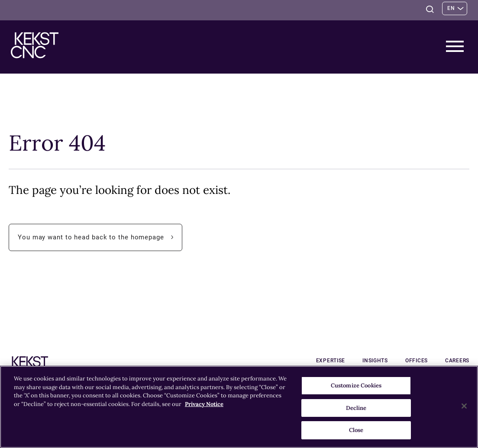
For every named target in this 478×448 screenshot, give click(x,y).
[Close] (464, 406)
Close (356, 430)
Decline (356, 408)
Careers (457, 361)
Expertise (331, 361)
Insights (375, 361)
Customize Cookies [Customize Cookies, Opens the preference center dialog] (356, 385)
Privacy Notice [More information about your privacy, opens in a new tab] (204, 404)
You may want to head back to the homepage (100, 237)
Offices (417, 361)
